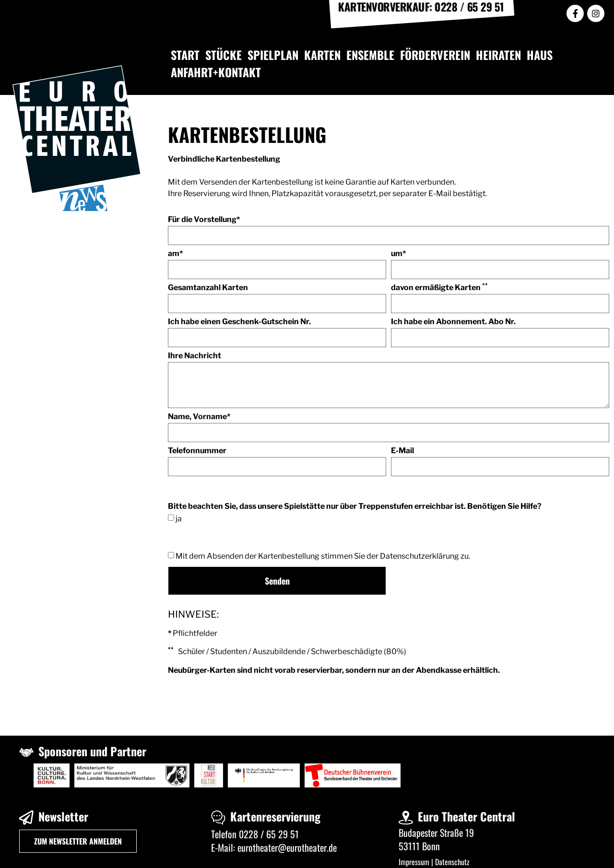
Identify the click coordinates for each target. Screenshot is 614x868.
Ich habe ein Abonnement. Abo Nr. (453, 322)
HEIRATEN (498, 55)
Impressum (414, 862)
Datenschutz (452, 862)
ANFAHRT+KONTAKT (216, 72)
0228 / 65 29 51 (269, 834)
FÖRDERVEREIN (435, 55)
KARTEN (322, 55)
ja (179, 518)
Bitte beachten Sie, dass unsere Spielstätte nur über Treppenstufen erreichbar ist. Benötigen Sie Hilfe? (355, 507)
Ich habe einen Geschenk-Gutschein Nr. (239, 322)
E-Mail (402, 451)
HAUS (540, 55)
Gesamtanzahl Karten (208, 288)
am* (175, 254)
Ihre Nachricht (195, 356)
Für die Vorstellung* (204, 220)
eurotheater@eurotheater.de (287, 847)
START (185, 55)
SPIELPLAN (273, 55)
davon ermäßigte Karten (439, 288)
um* (398, 254)
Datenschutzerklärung (419, 556)
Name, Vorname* (199, 417)
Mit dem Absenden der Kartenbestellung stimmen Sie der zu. (323, 556)
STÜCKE (224, 55)
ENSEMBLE (370, 55)
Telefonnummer (197, 451)
